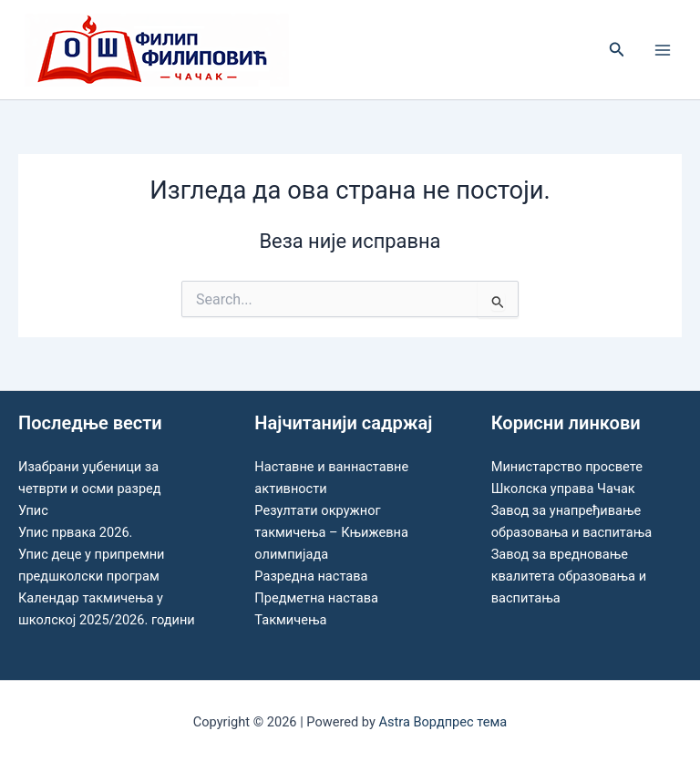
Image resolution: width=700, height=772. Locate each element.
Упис (33, 510)
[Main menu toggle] (663, 50)
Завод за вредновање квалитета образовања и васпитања (569, 576)
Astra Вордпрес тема (443, 722)
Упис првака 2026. (75, 532)
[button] (617, 50)
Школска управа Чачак (563, 489)
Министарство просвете (567, 467)
